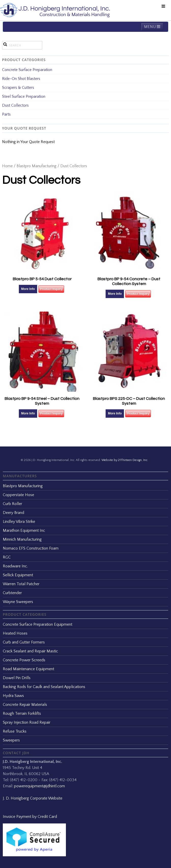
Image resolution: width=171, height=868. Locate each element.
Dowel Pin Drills (17, 678)
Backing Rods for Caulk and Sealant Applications (44, 687)
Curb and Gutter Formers (24, 642)
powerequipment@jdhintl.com (39, 786)
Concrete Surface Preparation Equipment (38, 624)
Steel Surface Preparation (24, 96)
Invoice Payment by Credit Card (30, 817)
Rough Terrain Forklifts (22, 713)
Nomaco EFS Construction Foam (31, 548)
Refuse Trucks (15, 731)
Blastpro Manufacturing (37, 166)
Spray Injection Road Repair (27, 722)
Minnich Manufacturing (22, 539)
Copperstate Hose (18, 495)
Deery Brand (13, 513)
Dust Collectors (15, 105)
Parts (6, 114)
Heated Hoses (15, 633)
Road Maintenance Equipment (28, 669)
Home (7, 166)
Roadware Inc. (15, 566)
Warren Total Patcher (21, 584)
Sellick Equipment (18, 575)
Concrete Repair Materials (25, 705)
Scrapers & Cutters (18, 88)
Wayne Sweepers (18, 602)
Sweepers (11, 740)
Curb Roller (12, 504)
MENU (152, 27)
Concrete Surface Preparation (27, 70)
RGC (7, 557)
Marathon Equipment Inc (24, 530)
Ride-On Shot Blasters (21, 79)
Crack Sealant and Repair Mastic (30, 651)
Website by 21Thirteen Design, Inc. (124, 460)
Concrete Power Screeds (24, 660)
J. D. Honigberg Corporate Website (33, 798)
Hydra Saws (13, 696)
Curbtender (12, 593)
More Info (28, 289)
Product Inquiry (51, 289)
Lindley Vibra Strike (19, 522)
